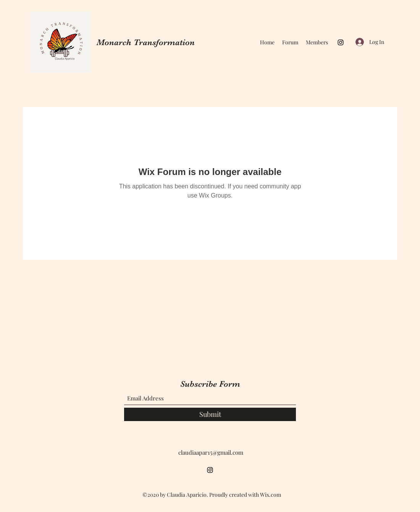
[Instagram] (341, 42)
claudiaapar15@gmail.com (211, 452)
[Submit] (210, 414)
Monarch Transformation (146, 42)
